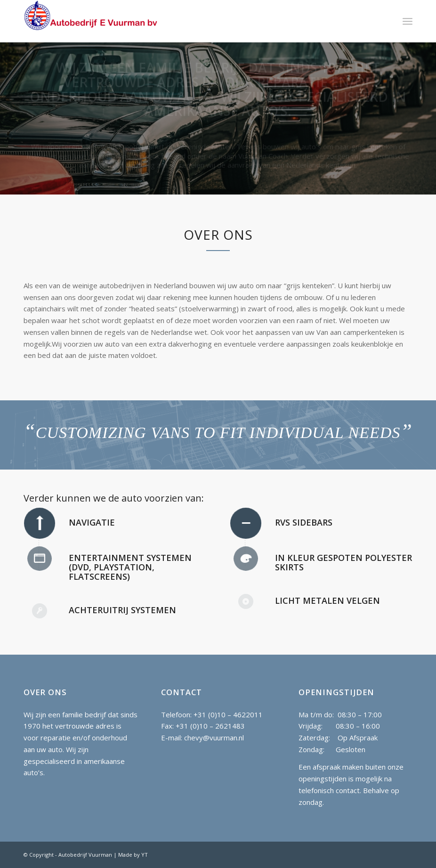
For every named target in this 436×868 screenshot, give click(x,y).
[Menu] (408, 21)
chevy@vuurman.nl (214, 738)
